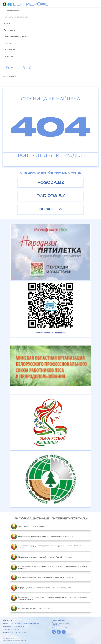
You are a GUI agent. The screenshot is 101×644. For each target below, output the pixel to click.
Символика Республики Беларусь (28, 526)
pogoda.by (51, 183)
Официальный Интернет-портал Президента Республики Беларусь (43, 557)
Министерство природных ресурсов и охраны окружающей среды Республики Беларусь (47, 547)
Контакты (8, 43)
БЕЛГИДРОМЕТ (32, 4)
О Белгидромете (11, 10)
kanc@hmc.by (13, 629)
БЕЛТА (24, 640)
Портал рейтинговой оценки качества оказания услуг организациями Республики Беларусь (49, 567)
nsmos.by (51, 209)
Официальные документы (15, 37)
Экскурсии (9, 56)
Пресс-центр (10, 30)
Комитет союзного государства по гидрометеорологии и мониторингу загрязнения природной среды (50, 598)
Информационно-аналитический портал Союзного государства (41, 588)
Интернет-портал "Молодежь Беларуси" (31, 608)
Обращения (9, 50)
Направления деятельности (16, 17)
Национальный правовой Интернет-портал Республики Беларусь (42, 537)
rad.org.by (51, 196)
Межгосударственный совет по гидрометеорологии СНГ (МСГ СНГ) (43, 578)
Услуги (7, 23)
